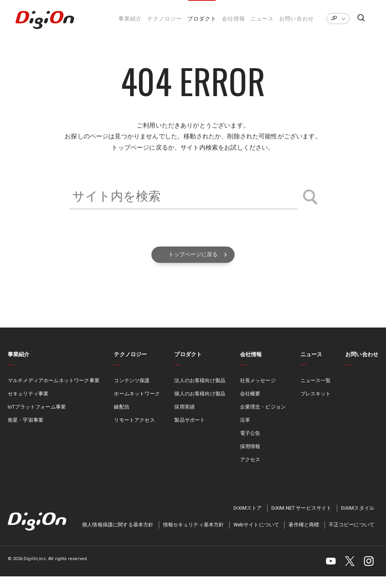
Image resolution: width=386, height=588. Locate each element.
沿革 (245, 432)
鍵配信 (121, 419)
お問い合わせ (297, 19)
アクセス (250, 472)
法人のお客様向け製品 (200, 393)
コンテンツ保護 (132, 393)
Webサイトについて (256, 537)
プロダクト (202, 19)
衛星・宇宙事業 (26, 432)
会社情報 (233, 19)
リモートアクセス (134, 432)
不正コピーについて (352, 537)
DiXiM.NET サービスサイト (302, 520)
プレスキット (316, 406)
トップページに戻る (193, 266)
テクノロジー (165, 19)
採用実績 (184, 419)
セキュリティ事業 (28, 406)
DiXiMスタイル (358, 520)
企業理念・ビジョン (263, 419)
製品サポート (190, 432)
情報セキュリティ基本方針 (194, 537)
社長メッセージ (258, 393)
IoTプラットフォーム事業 (37, 419)
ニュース (262, 19)
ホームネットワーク (137, 406)
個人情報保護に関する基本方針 (118, 537)
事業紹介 (130, 19)
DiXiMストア (248, 520)
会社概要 (250, 406)
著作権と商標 (304, 537)
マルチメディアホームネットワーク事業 (54, 393)
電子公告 (250, 445)
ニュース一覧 (316, 393)
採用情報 (250, 458)
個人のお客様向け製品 (200, 406)
